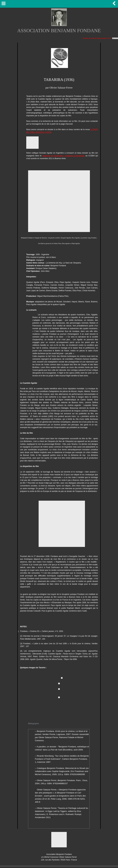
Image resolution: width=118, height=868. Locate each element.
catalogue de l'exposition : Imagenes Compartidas (64, 156)
